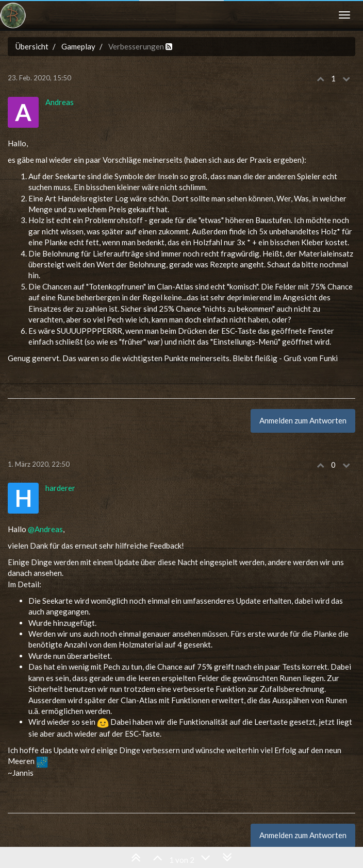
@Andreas (45, 529)
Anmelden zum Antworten (303, 420)
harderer (60, 488)
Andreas (60, 102)
